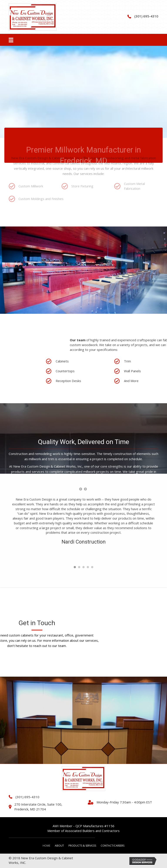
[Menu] (11, 40)
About (59, 846)
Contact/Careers (113, 846)
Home (46, 846)
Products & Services (82, 846)
